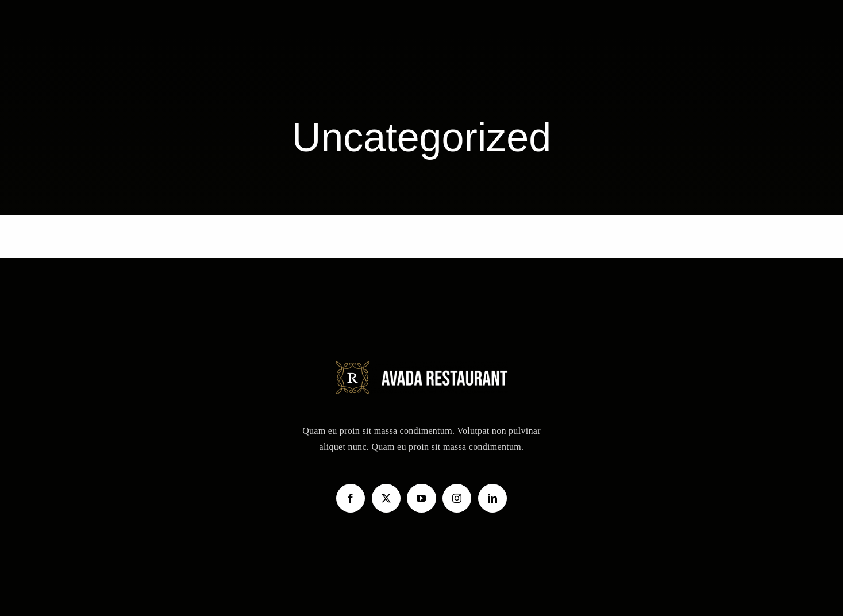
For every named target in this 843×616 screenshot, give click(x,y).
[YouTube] (421, 498)
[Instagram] (457, 498)
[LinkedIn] (492, 498)
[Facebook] (351, 498)
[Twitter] (386, 498)
